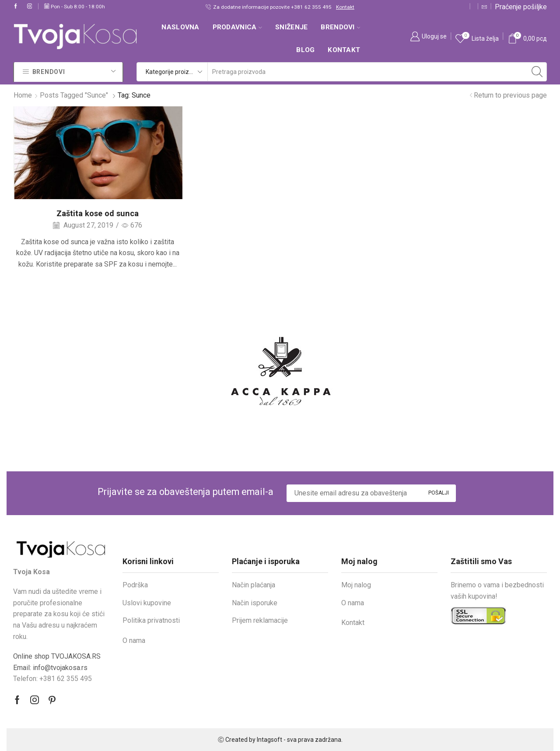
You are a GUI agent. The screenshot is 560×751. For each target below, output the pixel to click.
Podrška (135, 585)
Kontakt (345, 7)
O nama (134, 640)
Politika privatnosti (151, 620)
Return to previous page (510, 95)
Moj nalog (356, 585)
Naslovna (180, 27)
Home (23, 95)
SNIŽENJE (291, 27)
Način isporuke (255, 603)
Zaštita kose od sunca (98, 213)
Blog (305, 50)
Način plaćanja (254, 585)
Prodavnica (238, 27)
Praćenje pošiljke (521, 7)
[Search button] (537, 72)
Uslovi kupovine (147, 603)
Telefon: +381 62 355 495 (52, 679)
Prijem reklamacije (260, 620)
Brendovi (340, 27)
